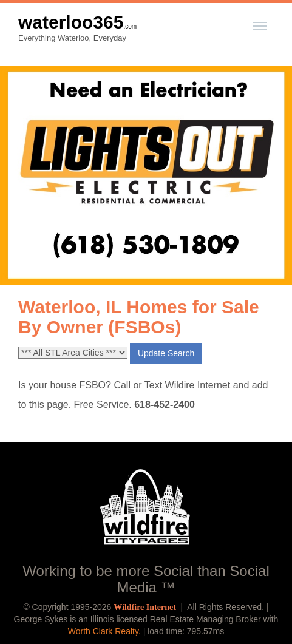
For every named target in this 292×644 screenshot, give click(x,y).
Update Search (166, 353)
